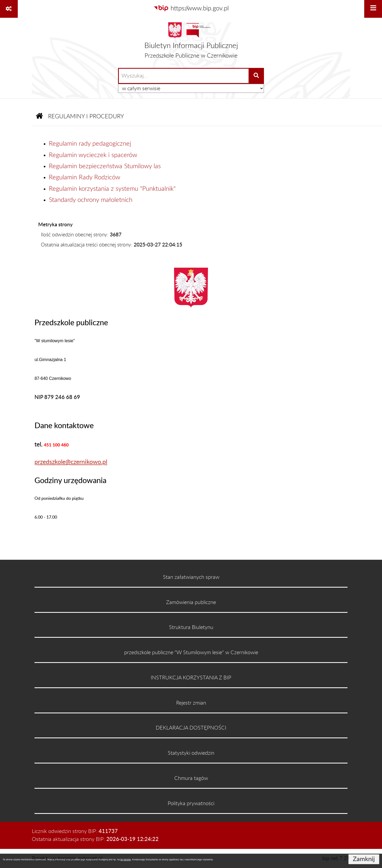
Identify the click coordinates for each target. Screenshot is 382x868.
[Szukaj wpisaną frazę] (257, 76)
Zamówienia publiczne (191, 602)
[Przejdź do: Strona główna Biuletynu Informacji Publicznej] (39, 117)
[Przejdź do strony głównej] (191, 42)
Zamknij (364, 859)
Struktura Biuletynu (191, 627)
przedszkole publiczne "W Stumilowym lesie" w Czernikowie (191, 653)
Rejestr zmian (191, 703)
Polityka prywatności (191, 804)
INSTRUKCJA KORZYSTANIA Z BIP (191, 678)
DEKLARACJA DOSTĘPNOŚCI (191, 728)
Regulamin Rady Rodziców (84, 177)
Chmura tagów (191, 778)
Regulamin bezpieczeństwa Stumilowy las (105, 166)
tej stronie (126, 860)
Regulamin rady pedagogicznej (90, 144)
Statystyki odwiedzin (191, 753)
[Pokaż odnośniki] (9, 9)
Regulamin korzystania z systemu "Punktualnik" (112, 189)
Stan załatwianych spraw (191, 577)
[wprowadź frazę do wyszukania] (184, 76)
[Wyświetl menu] (373, 9)
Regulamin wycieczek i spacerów (93, 155)
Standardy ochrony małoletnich (91, 200)
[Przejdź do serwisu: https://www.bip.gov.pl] (191, 8)
